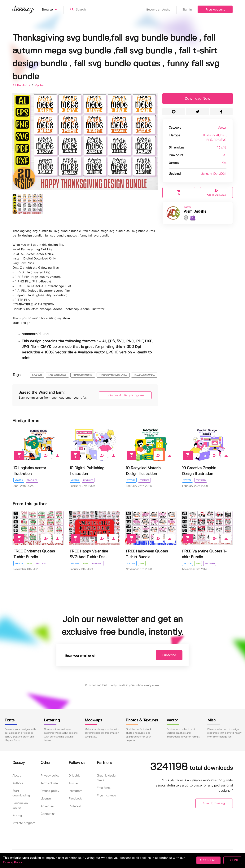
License (46, 799)
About (17, 776)
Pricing (17, 815)
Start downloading (21, 793)
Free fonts (104, 788)
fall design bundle (144, 375)
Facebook (75, 799)
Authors (18, 783)
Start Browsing (214, 803)
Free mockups (106, 796)
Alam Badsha (195, 212)
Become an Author (161, 10)
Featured (32, 480)
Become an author (20, 806)
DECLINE (233, 860)
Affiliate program (24, 823)
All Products (22, 85)
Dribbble (74, 776)
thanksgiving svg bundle (113, 375)
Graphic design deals (107, 778)
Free (29, 564)
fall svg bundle (57, 375)
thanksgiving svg (83, 375)
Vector (39, 85)
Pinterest (75, 806)
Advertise (47, 806)
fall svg (37, 375)
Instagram (76, 791)
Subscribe (169, 655)
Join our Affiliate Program (125, 395)
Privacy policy (50, 776)
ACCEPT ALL (208, 860)
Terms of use (49, 783)
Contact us (48, 814)
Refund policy (50, 791)
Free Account (215, 10)
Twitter (74, 783)
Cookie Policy (13, 863)
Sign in (187, 10)
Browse (53, 10)
